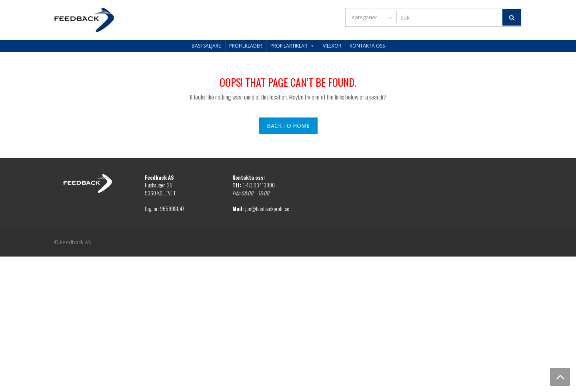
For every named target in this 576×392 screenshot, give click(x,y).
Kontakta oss (367, 46)
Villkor (332, 46)
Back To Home (288, 126)
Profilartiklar (292, 46)
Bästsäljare (206, 46)
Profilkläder (246, 46)
